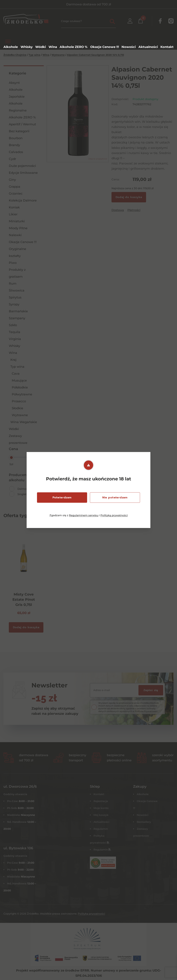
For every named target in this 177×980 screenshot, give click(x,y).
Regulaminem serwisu (84, 515)
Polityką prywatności (114, 515)
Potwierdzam (62, 498)
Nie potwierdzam (115, 498)
